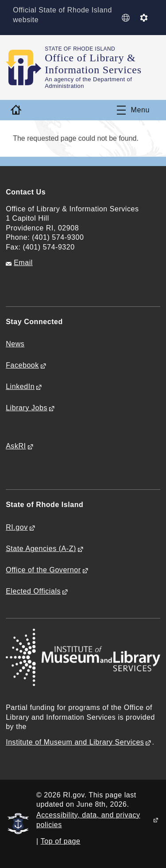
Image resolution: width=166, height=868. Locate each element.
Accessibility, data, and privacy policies (88, 820)
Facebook (22, 365)
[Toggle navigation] (133, 110)
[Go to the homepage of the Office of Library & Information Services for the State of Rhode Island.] (25, 67)
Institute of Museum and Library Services (75, 742)
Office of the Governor (43, 570)
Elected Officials (33, 591)
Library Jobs (27, 408)
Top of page (61, 841)
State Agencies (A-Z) (41, 549)
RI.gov (17, 527)
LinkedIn (20, 386)
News (15, 344)
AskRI (16, 446)
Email (23, 263)
